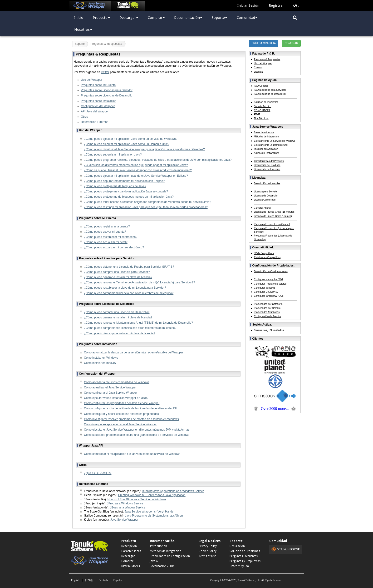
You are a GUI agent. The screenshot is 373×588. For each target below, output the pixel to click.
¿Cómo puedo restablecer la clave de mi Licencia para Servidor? (125, 288)
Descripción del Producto (267, 165)
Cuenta (258, 68)
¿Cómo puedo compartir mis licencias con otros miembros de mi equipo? (130, 328)
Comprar (156, 18)
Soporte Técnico (263, 106)
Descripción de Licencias (267, 169)
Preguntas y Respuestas (245, 561)
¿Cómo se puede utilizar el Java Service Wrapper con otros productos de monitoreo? (138, 170)
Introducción (158, 546)
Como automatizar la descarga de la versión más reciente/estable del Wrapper (134, 352)
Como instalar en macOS (100, 363)
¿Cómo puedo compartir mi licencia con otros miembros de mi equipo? (129, 293)
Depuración (237, 546)
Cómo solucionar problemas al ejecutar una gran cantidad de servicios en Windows (137, 435)
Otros (84, 117)
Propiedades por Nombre (267, 308)
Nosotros (83, 30)
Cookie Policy (208, 551)
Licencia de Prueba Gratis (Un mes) (273, 216)
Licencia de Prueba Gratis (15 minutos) (275, 212)
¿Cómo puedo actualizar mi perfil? (106, 242)
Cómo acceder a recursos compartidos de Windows (117, 382)
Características (131, 551)
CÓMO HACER (262, 110)
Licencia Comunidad (265, 200)
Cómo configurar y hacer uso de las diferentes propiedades (121, 414)
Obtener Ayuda (239, 566)
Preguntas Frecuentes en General (272, 224)
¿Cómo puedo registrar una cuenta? (107, 226)
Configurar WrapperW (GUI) (269, 296)
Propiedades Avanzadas (267, 312)
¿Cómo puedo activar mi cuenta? (105, 232)
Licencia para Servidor (266, 192)
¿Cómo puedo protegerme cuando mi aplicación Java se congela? (126, 191)
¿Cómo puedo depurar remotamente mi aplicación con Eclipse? (124, 181)
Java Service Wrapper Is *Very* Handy (149, 512)
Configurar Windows (265, 288)
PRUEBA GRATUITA (264, 43)
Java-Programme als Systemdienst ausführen (154, 516)
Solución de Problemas (266, 102)
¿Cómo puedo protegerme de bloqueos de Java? (115, 186)
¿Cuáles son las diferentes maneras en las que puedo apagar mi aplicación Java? (136, 165)
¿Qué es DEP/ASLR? (98, 473)
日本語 (89, 580)
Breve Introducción (264, 133)
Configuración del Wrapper (98, 106)
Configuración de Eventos (268, 316)
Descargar (129, 18)
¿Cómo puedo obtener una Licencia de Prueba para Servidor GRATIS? (129, 267)
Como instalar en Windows (101, 358)
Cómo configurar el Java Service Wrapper (110, 393)
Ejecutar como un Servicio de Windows (275, 141)
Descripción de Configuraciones (271, 271)
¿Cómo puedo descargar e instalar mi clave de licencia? (120, 333)
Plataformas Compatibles (267, 257)
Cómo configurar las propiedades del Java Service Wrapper (122, 403)
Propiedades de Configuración (170, 556)
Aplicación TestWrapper (267, 153)
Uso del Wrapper (92, 80)
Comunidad (247, 18)
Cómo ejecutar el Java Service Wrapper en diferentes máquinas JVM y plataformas (137, 430)
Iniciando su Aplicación (266, 149)
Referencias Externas (95, 122)
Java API (155, 561)
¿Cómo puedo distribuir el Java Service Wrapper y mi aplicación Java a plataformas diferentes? (144, 149)
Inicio (79, 18)
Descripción (129, 546)
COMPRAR (291, 43)
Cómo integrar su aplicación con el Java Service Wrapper (120, 424)
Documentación (188, 18)
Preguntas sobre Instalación (99, 101)
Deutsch (103, 580)
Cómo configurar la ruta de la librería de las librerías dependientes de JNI (130, 408)
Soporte (219, 18)
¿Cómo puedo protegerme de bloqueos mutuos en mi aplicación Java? (129, 197)
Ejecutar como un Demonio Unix (271, 145)
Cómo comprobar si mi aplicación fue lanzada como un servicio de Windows (132, 454)
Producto (101, 18)
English (75, 580)
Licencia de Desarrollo (266, 196)
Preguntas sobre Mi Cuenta (98, 85)
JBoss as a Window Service (128, 508)
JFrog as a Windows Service (125, 503)
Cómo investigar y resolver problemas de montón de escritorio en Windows (131, 419)
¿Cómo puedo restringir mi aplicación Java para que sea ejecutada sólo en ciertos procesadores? (146, 207)
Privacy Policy (208, 546)
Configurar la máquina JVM (268, 279)
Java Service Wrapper (124, 520)
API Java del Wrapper (95, 111)
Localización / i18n (162, 566)
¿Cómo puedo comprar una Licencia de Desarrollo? (117, 312)
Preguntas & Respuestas (267, 59)
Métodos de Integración (267, 137)
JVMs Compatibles (264, 253)
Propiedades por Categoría (268, 304)
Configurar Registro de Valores (270, 284)
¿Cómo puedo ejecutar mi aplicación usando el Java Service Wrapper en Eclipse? (136, 176)
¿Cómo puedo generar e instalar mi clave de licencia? (118, 277)
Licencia (258, 72)
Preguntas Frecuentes (244, 556)
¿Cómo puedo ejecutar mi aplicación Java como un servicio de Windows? (131, 139)
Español (118, 580)
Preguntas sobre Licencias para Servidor (107, 90)
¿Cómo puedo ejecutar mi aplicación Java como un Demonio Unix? (127, 144)
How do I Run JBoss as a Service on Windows (137, 499)
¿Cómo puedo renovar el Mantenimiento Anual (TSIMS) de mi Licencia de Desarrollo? (138, 323)
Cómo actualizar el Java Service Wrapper (110, 387)
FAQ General (261, 86)
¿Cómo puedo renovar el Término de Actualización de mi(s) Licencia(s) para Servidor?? (140, 282)
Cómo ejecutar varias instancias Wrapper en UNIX (116, 398)
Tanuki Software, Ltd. (249, 580)
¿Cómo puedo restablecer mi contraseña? (111, 237)
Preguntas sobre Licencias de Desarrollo (107, 95)
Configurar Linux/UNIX (266, 292)
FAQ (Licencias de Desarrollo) (270, 94)
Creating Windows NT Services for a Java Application (152, 495)
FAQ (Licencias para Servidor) (270, 90)
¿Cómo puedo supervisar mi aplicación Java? (113, 155)
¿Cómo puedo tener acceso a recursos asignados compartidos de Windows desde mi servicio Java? (147, 202)
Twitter (105, 72)
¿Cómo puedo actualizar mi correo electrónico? (114, 247)
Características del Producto (269, 161)
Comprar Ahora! (263, 208)
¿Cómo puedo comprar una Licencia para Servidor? (117, 272)
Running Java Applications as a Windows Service (173, 491)
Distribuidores (131, 566)
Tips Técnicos (261, 118)
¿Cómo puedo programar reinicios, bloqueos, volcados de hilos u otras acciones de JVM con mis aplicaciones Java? (158, 160)
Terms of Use (207, 556)
